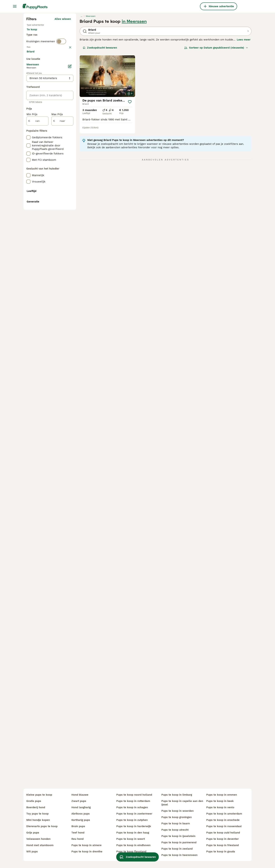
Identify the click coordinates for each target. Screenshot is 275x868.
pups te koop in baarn (176, 823)
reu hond (77, 839)
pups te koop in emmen (222, 795)
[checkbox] (28, 147)
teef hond (78, 833)
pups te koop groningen (177, 817)
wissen (66, 129)
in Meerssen (134, 88)
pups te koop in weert (131, 839)
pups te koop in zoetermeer (134, 814)
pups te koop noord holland (134, 795)
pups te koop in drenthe (87, 852)
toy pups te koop (37, 814)
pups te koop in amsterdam (224, 814)
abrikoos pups (81, 814)
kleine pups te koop (39, 795)
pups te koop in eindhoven (133, 845)
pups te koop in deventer (222, 839)
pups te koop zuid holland (223, 833)
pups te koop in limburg (177, 795)
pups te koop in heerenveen (179, 855)
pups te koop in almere (86, 845)
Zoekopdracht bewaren (100, 114)
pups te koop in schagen (132, 807)
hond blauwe (80, 795)
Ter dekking (37, 108)
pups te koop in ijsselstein (178, 836)
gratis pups (34, 801)
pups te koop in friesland (222, 845)
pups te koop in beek (220, 801)
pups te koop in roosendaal (224, 826)
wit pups (32, 852)
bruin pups (78, 826)
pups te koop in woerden (177, 811)
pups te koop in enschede (223, 820)
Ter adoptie (55, 100)
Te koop (35, 100)
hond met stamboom (40, 845)
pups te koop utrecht (175, 830)
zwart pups (79, 801)
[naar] (62, 281)
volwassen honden (38, 839)
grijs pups (33, 833)
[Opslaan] (130, 168)
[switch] (61, 121)
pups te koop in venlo (220, 807)
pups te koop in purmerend (179, 842)
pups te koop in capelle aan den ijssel (182, 803)
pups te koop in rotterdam (133, 801)
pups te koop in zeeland (177, 849)
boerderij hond (36, 807)
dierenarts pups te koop (42, 826)
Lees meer (244, 106)
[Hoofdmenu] (15, 6)
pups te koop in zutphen (132, 820)
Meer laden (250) (62, 211)
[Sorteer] (216, 114)
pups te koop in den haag (133, 833)
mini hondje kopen (38, 820)
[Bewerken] (70, 226)
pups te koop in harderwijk (134, 826)
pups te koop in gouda (221, 852)
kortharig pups (81, 820)
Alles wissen (63, 86)
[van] (37, 281)
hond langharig (81, 807)
